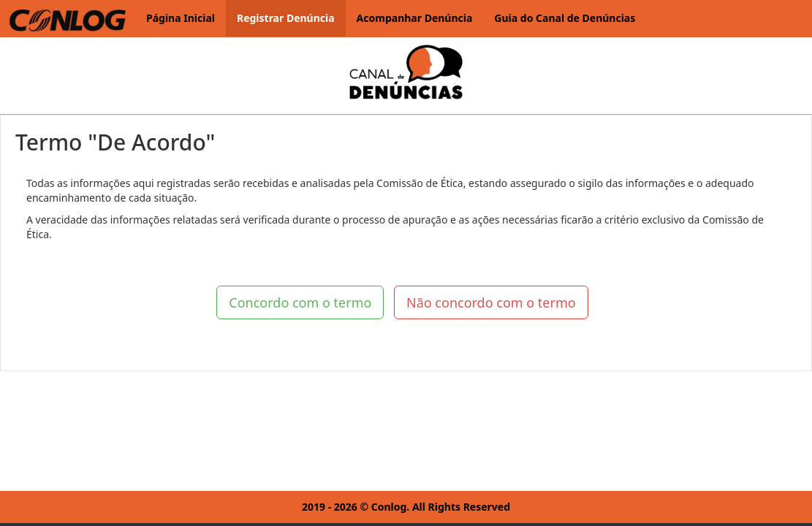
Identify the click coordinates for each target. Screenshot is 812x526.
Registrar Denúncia (286, 18)
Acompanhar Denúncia (415, 18)
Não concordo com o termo (491, 302)
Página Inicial (181, 18)
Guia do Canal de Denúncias (565, 18)
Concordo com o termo (300, 302)
